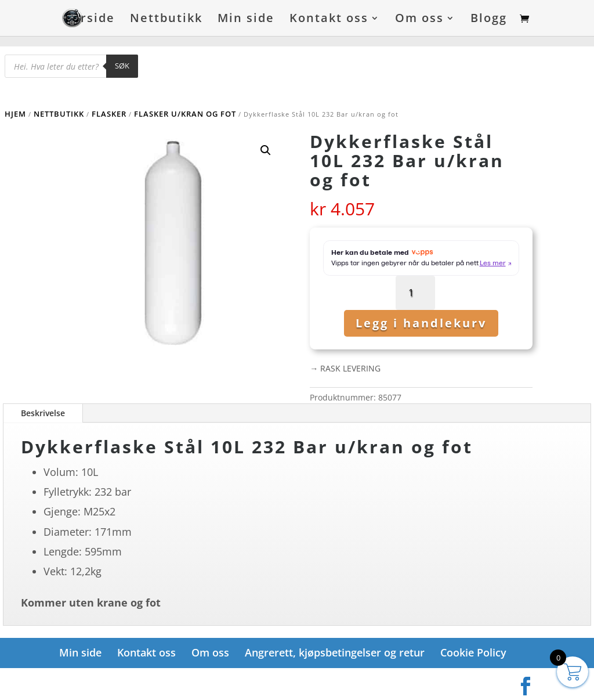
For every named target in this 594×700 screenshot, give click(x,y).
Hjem (15, 114)
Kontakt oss (329, 20)
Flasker (109, 114)
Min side (246, 20)
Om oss (419, 20)
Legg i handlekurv (421, 323)
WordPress (197, 683)
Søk (122, 66)
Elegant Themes (117, 683)
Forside (90, 20)
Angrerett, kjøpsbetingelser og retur (335, 652)
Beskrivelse (43, 413)
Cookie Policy (473, 652)
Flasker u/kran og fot (185, 114)
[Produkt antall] (416, 293)
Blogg (489, 20)
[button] (266, 150)
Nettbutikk (166, 20)
